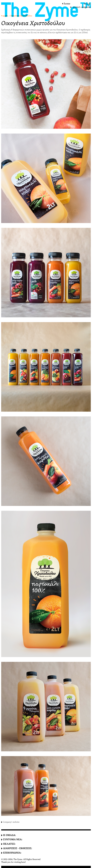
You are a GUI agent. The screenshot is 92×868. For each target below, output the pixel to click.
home (67, 4)
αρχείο (5, 16)
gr (90, 4)
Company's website (11, 822)
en (85, 4)
